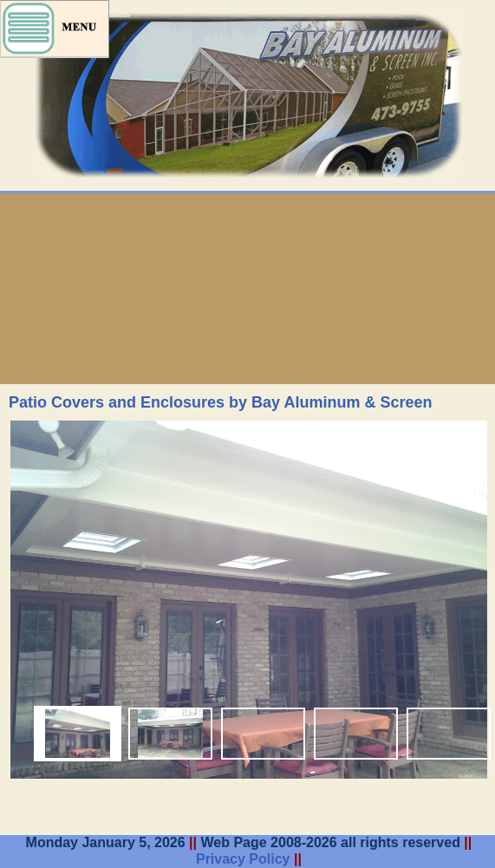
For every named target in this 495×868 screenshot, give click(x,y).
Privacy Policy (243, 859)
